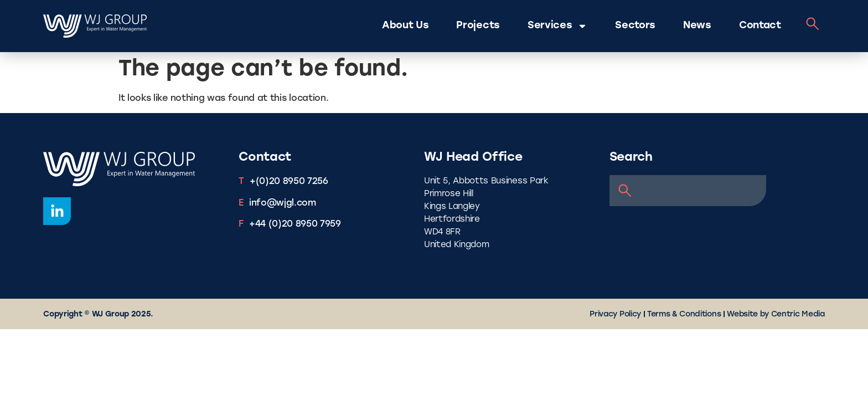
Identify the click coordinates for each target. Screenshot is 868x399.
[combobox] (688, 191)
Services (557, 26)
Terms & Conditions (684, 314)
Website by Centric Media (776, 314)
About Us (405, 26)
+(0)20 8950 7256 (289, 182)
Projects (478, 26)
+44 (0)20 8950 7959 (295, 224)
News (697, 26)
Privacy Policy (615, 314)
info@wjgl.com (283, 203)
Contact (760, 26)
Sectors (635, 26)
